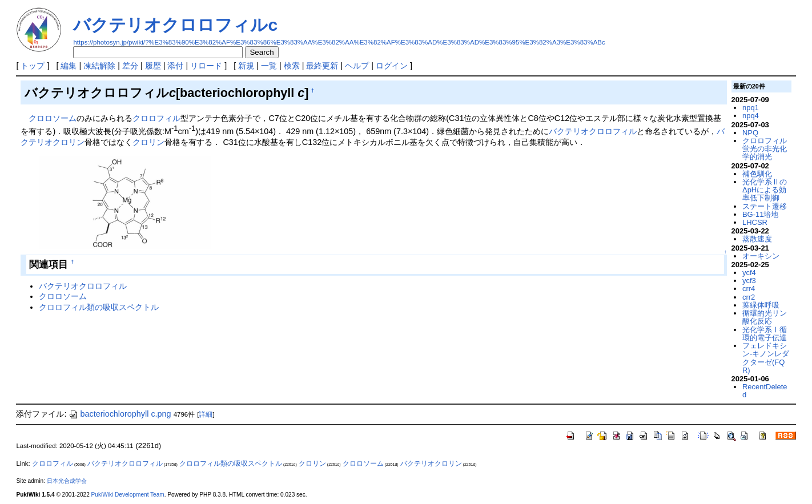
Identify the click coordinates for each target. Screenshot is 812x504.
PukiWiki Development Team (128, 495)
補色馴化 (757, 174)
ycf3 (749, 281)
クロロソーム (53, 118)
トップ (33, 66)
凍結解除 (99, 66)
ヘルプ (357, 66)
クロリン (148, 142)
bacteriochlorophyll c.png (120, 414)
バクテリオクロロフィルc (175, 25)
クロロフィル (156, 118)
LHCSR (755, 222)
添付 (175, 66)
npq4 (751, 116)
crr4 (749, 289)
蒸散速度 (757, 239)
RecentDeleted (765, 391)
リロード (206, 66)
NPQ (750, 133)
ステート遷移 (765, 206)
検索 (292, 66)
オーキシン (761, 256)
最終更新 (322, 66)
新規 (246, 66)
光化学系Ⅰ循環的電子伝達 (765, 334)
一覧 (269, 66)
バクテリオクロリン (431, 463)
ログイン (392, 66)
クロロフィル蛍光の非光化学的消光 (765, 149)
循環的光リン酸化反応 (765, 317)
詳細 (206, 414)
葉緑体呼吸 (761, 305)
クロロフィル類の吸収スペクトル (99, 307)
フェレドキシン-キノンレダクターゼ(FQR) (766, 358)
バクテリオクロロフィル (593, 131)
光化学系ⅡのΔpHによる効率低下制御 (765, 190)
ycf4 (749, 273)
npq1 (751, 108)
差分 (130, 66)
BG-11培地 (760, 214)
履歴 (153, 66)
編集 (69, 66)
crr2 (749, 297)
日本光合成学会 (67, 481)
